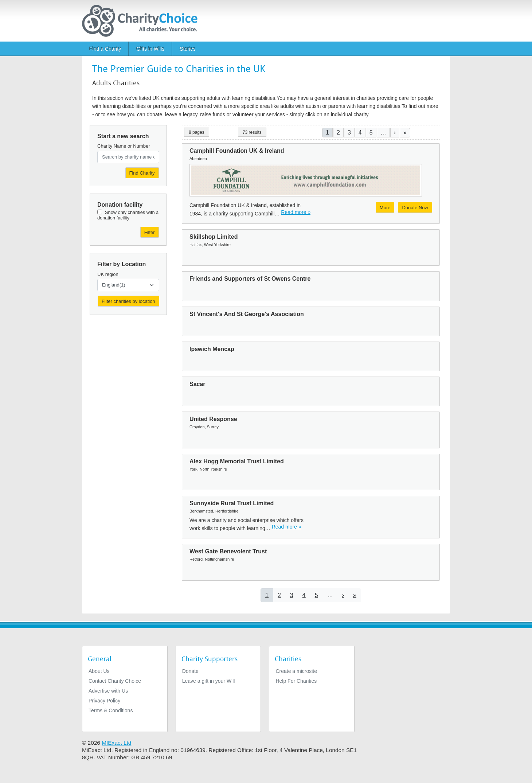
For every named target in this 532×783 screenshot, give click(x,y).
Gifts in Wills (150, 49)
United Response (213, 419)
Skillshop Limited (214, 237)
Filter (150, 232)
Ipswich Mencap (212, 349)
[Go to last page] (405, 133)
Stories (188, 49)
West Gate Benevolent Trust (228, 551)
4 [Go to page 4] (360, 133)
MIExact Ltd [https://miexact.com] (116, 743)
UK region (108, 274)
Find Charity (142, 173)
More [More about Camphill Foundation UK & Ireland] (385, 208)
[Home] (143, 21)
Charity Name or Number (124, 146)
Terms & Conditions (111, 710)
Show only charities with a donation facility (128, 215)
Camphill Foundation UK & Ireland (237, 151)
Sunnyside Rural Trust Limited (232, 503)
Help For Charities (296, 681)
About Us (99, 671)
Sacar (197, 384)
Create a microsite (296, 671)
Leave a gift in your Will (209, 681)
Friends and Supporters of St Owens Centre (250, 279)
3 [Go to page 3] (349, 133)
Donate (190, 671)
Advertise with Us (108, 691)
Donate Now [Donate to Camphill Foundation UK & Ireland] (415, 208)
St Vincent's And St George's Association (247, 314)
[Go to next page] (395, 133)
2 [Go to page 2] (338, 133)
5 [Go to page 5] (371, 133)
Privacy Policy (104, 701)
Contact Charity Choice (115, 681)
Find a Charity (105, 49)
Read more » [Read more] (296, 212)
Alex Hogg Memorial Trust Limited (237, 461)
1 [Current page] (327, 133)
